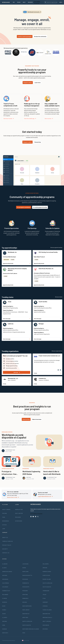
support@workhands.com (45, 496)
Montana (25, 594)
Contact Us (6, 553)
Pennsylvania (47, 572)
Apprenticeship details (17, 263)
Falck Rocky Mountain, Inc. (46, 269)
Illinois (5, 617)
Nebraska (25, 598)
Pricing (5, 513)
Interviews (19, 521)
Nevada (25, 602)
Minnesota (26, 583)
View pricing (38, 142)
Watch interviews (37, 419)
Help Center (19, 513)
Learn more (38, 83)
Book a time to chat (13, 497)
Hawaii (4, 610)
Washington (46, 614)
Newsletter (19, 509)
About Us (5, 537)
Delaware (5, 594)
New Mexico (26, 614)
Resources (6, 521)
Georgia (5, 602)
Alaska (4, 568)
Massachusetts (27, 575)
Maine (24, 568)
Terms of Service (8, 541)
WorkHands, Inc (12, 252)
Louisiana (25, 564)
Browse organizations (57, 351)
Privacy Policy (7, 545)
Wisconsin (46, 625)
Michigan (41, 324)
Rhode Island (47, 579)
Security (5, 549)
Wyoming (45, 629)
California (11, 324)
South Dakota (47, 587)
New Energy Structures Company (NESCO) (17, 269)
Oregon (45, 568)
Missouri (25, 591)
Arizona (5, 575)
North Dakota (27, 625)
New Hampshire (27, 606)
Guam (4, 606)
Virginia (45, 606)
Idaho (4, 614)
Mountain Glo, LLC (13, 378)
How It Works (6, 509)
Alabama (5, 564)
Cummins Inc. (42, 378)
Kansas (5, 629)
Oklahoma (46, 564)
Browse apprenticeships (56, 247)
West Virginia (47, 621)
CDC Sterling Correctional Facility (48, 252)
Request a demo (28, 83)
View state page (17, 319)
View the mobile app (30, 119)
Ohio (24, 633)
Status (4, 525)
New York (25, 617)
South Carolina (43, 302)
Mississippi (26, 587)
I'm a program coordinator (24, 207)
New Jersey (26, 610)
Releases (18, 517)
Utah (44, 598)
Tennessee (46, 591)
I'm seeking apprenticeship (40, 207)
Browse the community (40, 36)
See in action (49, 119)
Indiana (5, 621)
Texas (10, 302)
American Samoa (7, 572)
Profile (47, 373)
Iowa (4, 625)
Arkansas (5, 579)
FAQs (4, 517)
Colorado (5, 587)
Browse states (59, 297)
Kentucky (5, 633)
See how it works (9, 119)
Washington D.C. (48, 617)
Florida (5, 598)
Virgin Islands (47, 610)
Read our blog (26, 419)
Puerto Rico (46, 575)
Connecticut (6, 591)
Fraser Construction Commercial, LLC (49, 356)
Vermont (45, 602)
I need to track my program (25, 36)
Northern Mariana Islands (31, 629)
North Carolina (27, 621)
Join (4, 529)
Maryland (25, 572)
